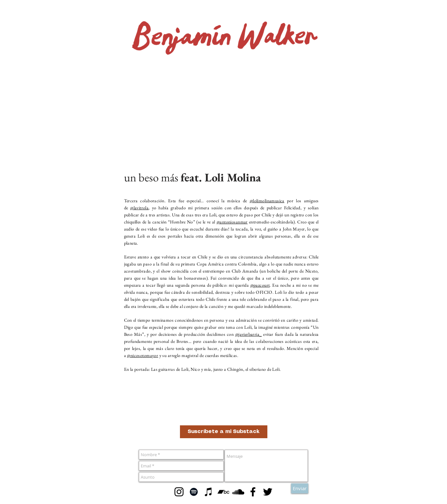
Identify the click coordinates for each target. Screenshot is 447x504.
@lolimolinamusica (267, 201)
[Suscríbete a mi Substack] (224, 432)
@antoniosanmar (232, 222)
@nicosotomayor (143, 355)
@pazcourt (260, 285)
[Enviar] (300, 488)
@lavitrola (139, 208)
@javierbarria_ (249, 334)
